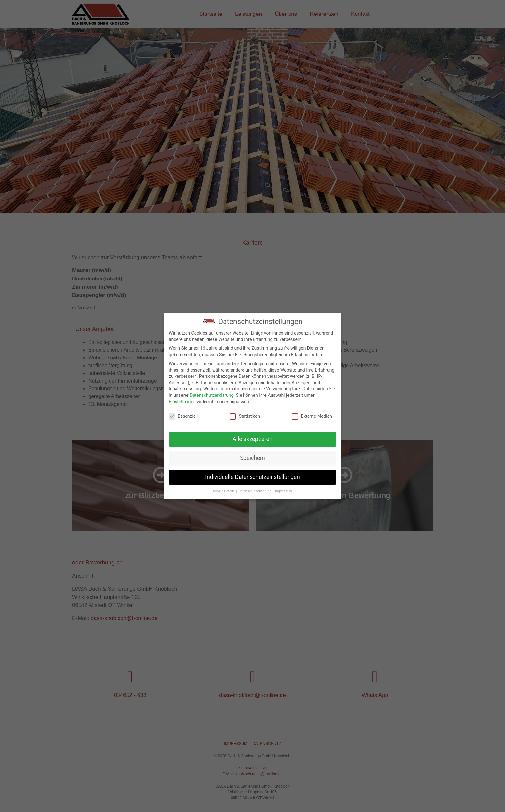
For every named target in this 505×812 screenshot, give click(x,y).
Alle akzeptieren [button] (252, 439)
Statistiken (245, 416)
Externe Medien (312, 416)
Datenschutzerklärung (212, 395)
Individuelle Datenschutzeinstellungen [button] (252, 477)
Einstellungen (182, 402)
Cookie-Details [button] (224, 491)
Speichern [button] (252, 458)
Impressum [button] (284, 491)
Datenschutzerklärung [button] (255, 491)
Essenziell (183, 416)
